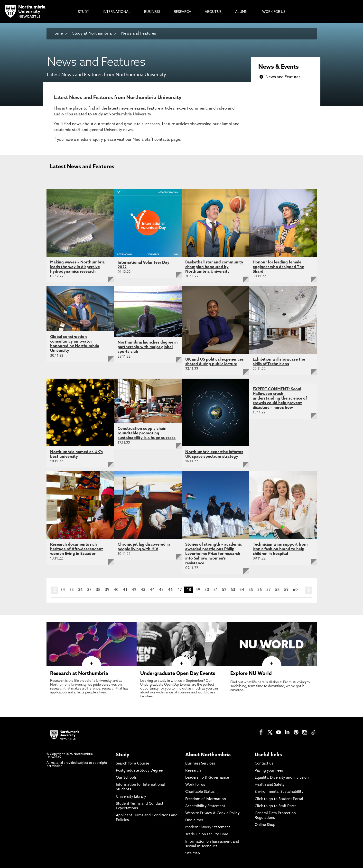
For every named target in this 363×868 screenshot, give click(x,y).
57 (269, 590)
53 (233, 590)
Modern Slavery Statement (208, 827)
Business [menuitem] (152, 12)
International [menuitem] (117, 12)
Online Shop (265, 825)
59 (286, 590)
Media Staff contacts (151, 140)
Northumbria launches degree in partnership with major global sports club (148, 347)
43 (143, 590)
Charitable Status (200, 792)
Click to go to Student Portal (279, 799)
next (308, 590)
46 (170, 590)
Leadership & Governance (207, 778)
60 (295, 590)
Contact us (264, 764)
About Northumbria (208, 755)
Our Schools (126, 778)
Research (193, 771)
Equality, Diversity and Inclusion (282, 778)
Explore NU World (251, 674)
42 (134, 590)
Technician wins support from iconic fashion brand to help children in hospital (280, 549)
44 (152, 590)
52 (224, 590)
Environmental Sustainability (279, 792)
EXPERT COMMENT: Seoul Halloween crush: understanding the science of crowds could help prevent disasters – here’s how (280, 399)
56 (260, 590)
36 (80, 590)
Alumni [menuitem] (242, 12)
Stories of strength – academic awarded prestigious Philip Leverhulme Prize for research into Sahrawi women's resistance (214, 554)
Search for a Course (132, 764)
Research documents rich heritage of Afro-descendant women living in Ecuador (77, 549)
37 (89, 590)
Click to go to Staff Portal (276, 806)
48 (189, 590)
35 (72, 590)
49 (198, 590)
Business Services (200, 764)
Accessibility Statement (205, 806)
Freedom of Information (206, 799)
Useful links (268, 755)
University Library (131, 797)
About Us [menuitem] (213, 12)
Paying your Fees (269, 771)
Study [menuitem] (84, 12)
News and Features (139, 34)
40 (116, 590)
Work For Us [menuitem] (274, 12)
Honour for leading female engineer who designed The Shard (278, 267)
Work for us (195, 785)
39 (107, 590)
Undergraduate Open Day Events (178, 674)
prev (55, 590)
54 (242, 590)
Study (123, 755)
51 (216, 590)
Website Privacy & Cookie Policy (212, 813)
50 (207, 590)
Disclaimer (194, 820)
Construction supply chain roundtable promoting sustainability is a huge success (147, 433)
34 (63, 590)
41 (125, 590)
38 (98, 590)
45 (161, 590)
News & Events (279, 67)
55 (251, 590)
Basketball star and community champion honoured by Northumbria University (214, 267)
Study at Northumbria (92, 34)
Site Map (193, 854)
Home (57, 34)
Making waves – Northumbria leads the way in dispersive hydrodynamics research (77, 267)
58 (277, 590)
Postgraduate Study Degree (139, 771)
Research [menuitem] (182, 12)
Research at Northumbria (79, 674)
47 (180, 590)
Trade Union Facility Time (207, 835)
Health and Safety (270, 785)
